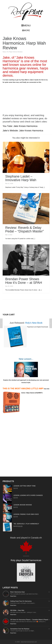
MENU (26, 25)
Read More (13, 596)
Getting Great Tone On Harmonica (21, 601)
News (4, 52)
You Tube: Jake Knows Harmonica (20, 126)
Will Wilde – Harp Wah (17, 610)
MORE (26, 30)
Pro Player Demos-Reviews (15, 52)
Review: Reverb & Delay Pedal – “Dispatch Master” (25, 229)
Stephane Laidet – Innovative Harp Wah (21, 178)
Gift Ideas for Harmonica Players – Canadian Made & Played (29, 620)
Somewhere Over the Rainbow (20, 629)
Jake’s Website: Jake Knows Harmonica (23, 131)
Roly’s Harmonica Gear (17, 592)
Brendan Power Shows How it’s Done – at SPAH (24, 281)
